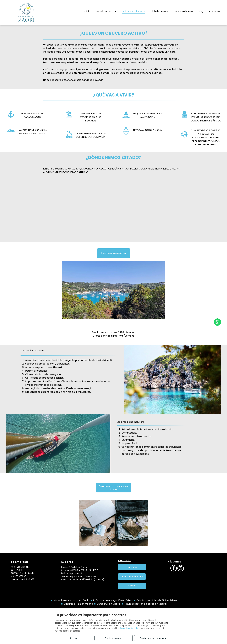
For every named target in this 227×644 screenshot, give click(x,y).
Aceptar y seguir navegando (153, 638)
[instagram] (181, 569)
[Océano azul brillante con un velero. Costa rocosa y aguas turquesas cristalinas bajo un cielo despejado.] (86, 209)
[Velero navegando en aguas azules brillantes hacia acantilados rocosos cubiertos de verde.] (198, 209)
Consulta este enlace (130, 628)
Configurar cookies (114, 638)
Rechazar (74, 638)
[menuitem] (87, 11)
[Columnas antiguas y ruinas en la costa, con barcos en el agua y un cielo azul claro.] (29, 209)
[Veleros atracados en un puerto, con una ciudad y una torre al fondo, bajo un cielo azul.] (142, 209)
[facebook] (174, 569)
